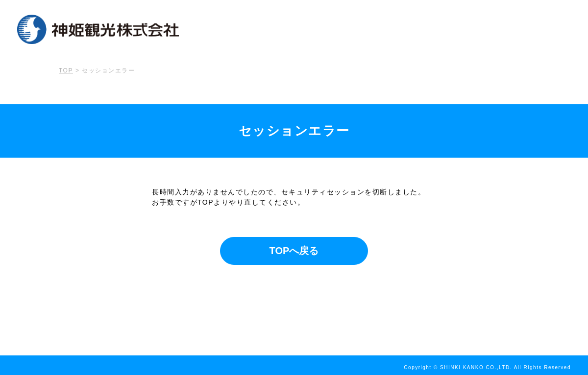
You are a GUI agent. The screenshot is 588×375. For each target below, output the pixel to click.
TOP (66, 70)
